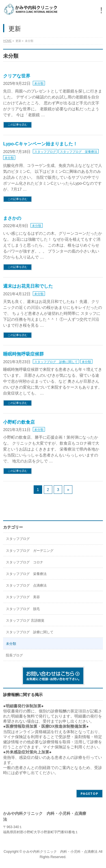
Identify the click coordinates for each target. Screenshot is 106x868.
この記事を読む (18, 125)
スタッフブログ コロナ (25, 562)
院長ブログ (14, 655)
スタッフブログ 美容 (23, 597)
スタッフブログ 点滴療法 (26, 585)
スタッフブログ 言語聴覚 (25, 621)
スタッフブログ (45, 152)
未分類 (39, 83)
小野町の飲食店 (19, 422)
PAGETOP (89, 793)
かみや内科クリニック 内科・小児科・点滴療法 (60, 852)
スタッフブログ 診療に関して (56, 362)
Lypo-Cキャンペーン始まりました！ (40, 144)
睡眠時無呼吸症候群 (23, 354)
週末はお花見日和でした (28, 286)
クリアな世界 (17, 76)
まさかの (12, 218)
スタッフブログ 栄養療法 (79, 152)
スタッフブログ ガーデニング (30, 551)
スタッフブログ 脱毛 (23, 609)
